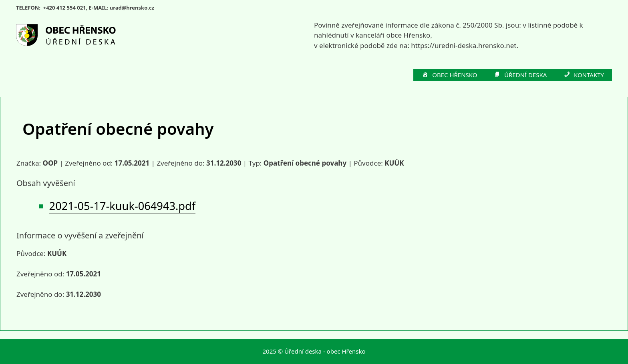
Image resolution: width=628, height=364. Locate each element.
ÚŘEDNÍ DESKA (520, 75)
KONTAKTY (583, 75)
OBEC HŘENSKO (449, 75)
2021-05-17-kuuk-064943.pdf (122, 206)
